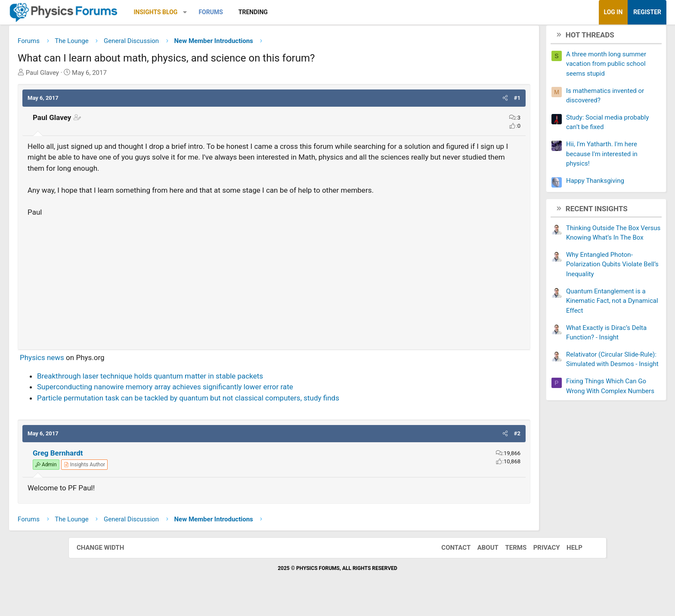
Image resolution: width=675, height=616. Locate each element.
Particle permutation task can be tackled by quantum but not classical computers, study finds (257, 412)
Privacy (538, 562)
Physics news (110, 372)
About (479, 562)
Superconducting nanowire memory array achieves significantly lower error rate (234, 401)
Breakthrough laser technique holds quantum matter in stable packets (218, 390)
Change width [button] (109, 562)
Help (566, 562)
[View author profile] (153, 479)
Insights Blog (224, 12)
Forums (279, 12)
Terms (507, 562)
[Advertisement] (274, 294)
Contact (447, 562)
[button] (253, 12)
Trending (322, 12)
